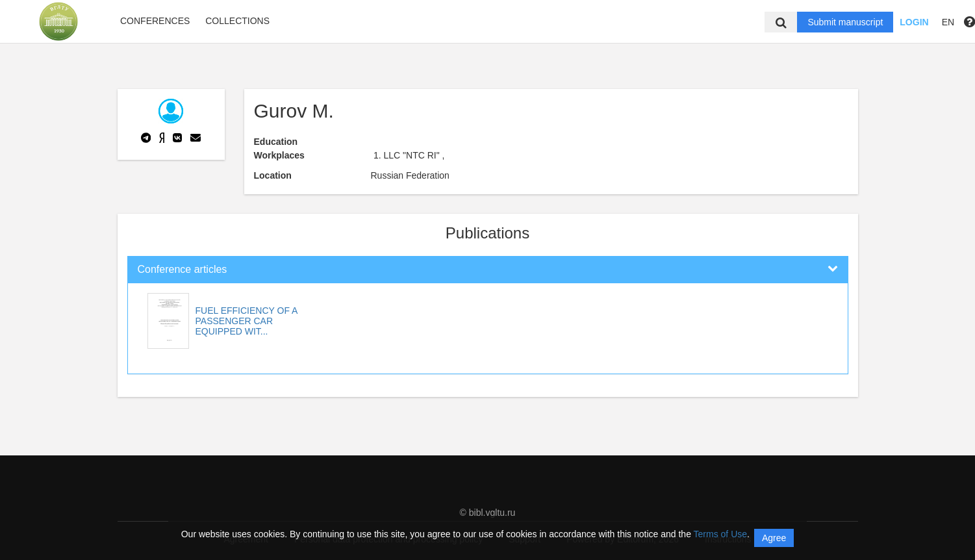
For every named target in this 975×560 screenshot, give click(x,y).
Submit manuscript (845, 22)
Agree (774, 538)
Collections (237, 21)
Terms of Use (720, 534)
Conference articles (183, 269)
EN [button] (948, 22)
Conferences (155, 21)
